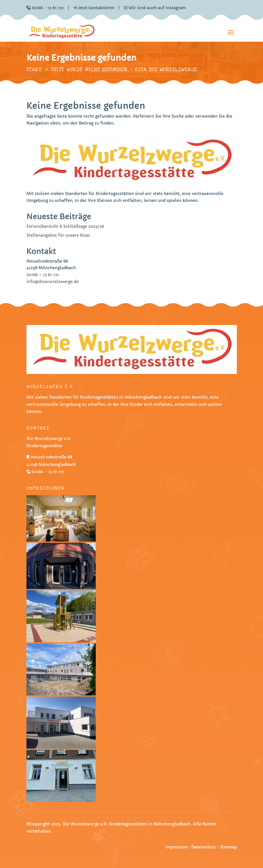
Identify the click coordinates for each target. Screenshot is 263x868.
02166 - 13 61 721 (48, 8)
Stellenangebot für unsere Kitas (58, 235)
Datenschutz (205, 847)
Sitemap (229, 847)
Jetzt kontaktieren (96, 8)
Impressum (176, 847)
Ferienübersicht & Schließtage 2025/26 (65, 226)
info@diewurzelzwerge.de (53, 282)
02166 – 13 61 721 (43, 275)
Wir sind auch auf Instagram (155, 8)
